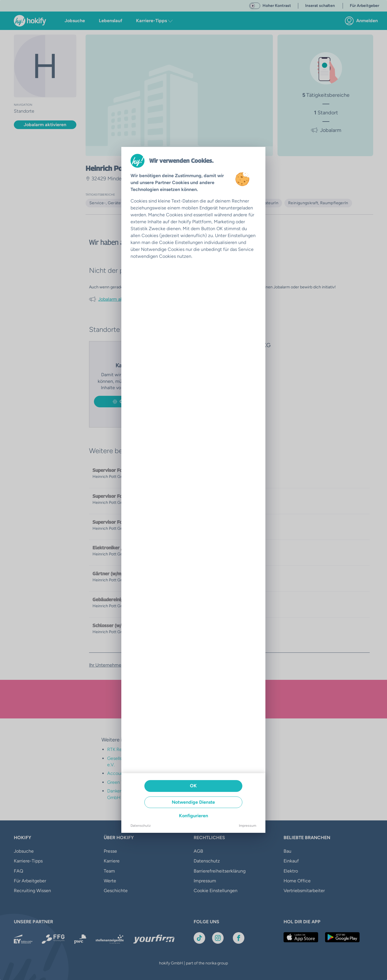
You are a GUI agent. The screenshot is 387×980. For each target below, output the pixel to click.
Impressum (248, 826)
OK (193, 786)
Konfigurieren (193, 816)
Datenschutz (141, 826)
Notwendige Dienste (193, 802)
